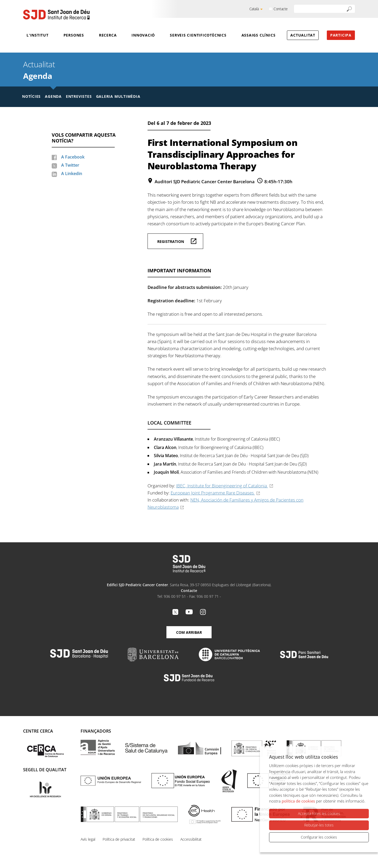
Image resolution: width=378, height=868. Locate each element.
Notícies (31, 96)
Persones (74, 35)
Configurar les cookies (319, 837)
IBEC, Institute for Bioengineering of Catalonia (222, 486)
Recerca (108, 35)
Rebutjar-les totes (319, 825)
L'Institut (38, 35)
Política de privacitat (119, 839)
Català (254, 9)
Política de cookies (158, 839)
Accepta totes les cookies (319, 813)
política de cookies (298, 801)
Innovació (143, 35)
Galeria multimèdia (118, 96)
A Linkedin (72, 173)
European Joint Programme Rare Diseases (213, 493)
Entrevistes (79, 96)
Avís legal (88, 839)
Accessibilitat (191, 839)
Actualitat (303, 35)
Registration (171, 241)
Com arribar (189, 632)
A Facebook (73, 157)
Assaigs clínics (259, 35)
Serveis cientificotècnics (198, 35)
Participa (341, 35)
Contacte (281, 9)
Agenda (38, 76)
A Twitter (70, 165)
